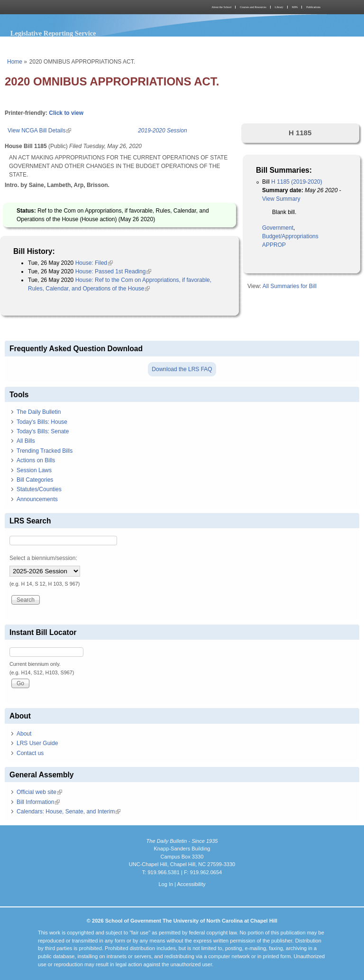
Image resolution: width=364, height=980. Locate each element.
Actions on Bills (36, 460)
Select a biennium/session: (43, 558)
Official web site (39, 792)
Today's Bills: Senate (43, 431)
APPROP (274, 245)
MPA (295, 7)
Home (15, 62)
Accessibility (191, 884)
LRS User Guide (37, 743)
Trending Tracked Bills (45, 451)
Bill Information (38, 802)
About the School (221, 7)
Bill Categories (35, 480)
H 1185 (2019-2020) (296, 182)
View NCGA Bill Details (39, 131)
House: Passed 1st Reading (114, 271)
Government (278, 228)
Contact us (30, 753)
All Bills (26, 441)
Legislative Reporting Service (53, 33)
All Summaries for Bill (290, 286)
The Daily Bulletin (39, 412)
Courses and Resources (253, 7)
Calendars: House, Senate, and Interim (68, 812)
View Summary (281, 199)
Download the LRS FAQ (182, 369)
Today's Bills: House (42, 422)
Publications (313, 7)
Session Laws (34, 470)
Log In (166, 884)
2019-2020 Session (162, 131)
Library (279, 7)
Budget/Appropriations (290, 236)
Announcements (37, 499)
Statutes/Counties (39, 489)
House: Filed (94, 263)
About (24, 734)
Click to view (66, 113)
